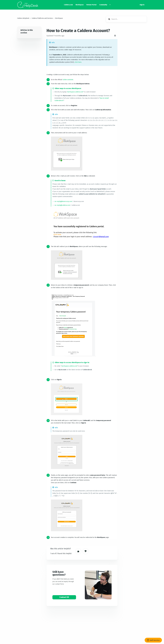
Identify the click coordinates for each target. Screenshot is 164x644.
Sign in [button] (142, 5)
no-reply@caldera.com (62, 205)
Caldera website (68, 80)
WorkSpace (80, 5)
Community (103, 5)
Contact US (64, 597)
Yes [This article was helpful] (78, 551)
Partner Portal (91, 5)
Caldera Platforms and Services (42, 18)
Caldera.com (68, 5)
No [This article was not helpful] (86, 551)
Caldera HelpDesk (23, 18)
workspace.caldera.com (75, 92)
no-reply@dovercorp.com (63, 201)
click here (78, 62)
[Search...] (126, 19)
